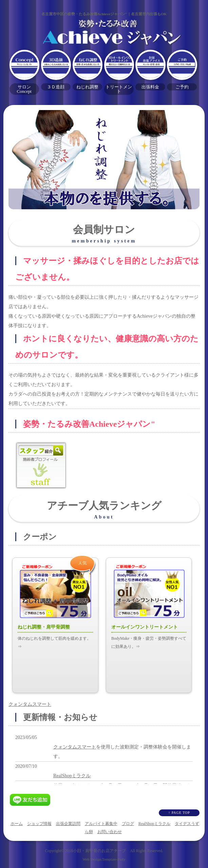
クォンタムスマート (30, 704)
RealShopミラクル (72, 776)
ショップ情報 (39, 824)
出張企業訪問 (68, 824)
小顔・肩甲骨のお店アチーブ (99, 851)
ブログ (128, 824)
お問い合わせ (110, 832)
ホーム (17, 824)
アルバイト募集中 (101, 824)
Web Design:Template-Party (104, 859)
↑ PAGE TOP (179, 813)
